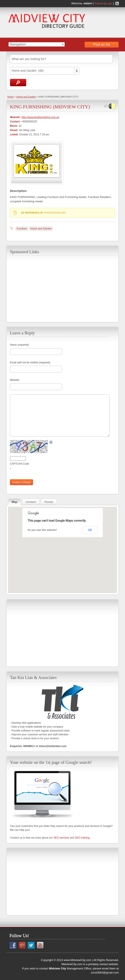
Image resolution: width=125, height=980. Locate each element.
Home (10, 97)
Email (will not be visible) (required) (30, 363)
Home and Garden (26, 97)
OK (90, 530)
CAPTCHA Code (20, 464)
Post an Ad (102, 45)
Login (109, 3)
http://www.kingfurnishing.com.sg (40, 117)
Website (15, 380)
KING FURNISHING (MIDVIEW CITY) (50, 107)
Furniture (22, 229)
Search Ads (18, 83)
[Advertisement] (62, 288)
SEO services (61, 838)
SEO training (82, 838)
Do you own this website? (42, 530)
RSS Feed (117, 3)
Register (99, 3)
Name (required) (19, 345)
